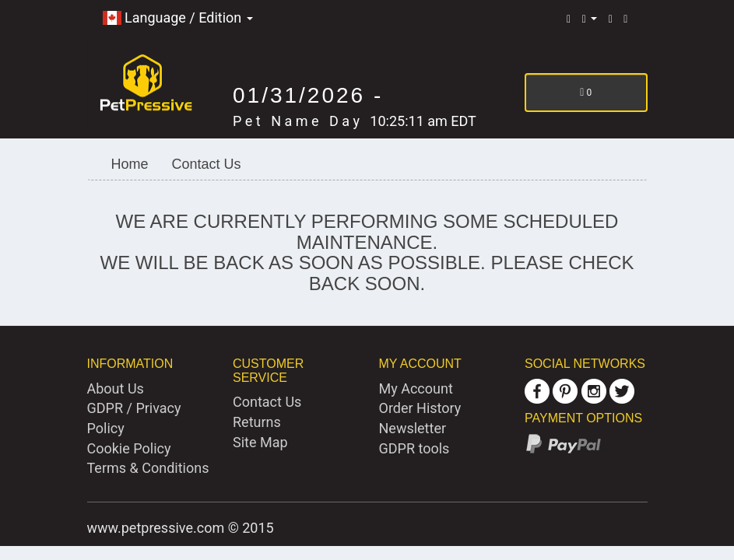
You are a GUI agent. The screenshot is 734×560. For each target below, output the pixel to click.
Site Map (260, 442)
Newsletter (413, 428)
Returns (257, 422)
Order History (420, 408)
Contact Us (207, 164)
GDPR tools (414, 448)
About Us (116, 388)
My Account (416, 388)
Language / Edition (178, 17)
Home (130, 164)
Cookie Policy (129, 448)
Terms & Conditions (148, 468)
